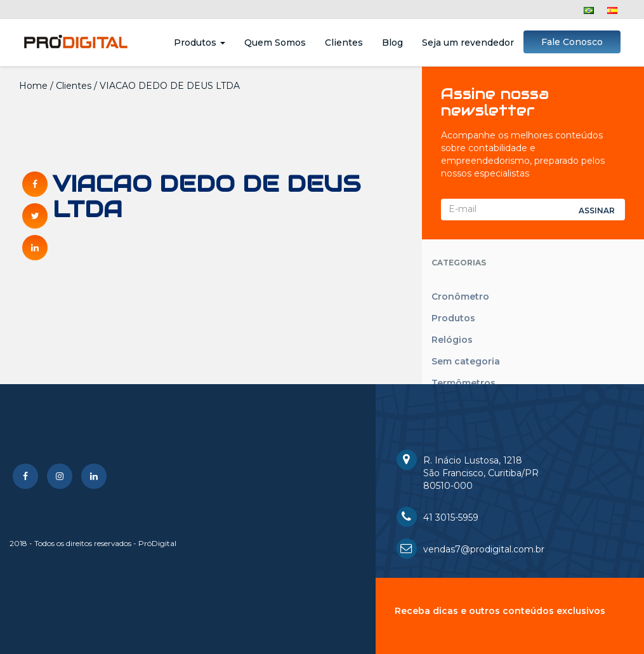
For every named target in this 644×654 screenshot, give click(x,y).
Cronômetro (460, 297)
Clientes (344, 43)
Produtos (200, 43)
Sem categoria (466, 361)
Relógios (452, 340)
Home (33, 86)
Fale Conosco (572, 42)
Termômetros (463, 383)
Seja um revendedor (468, 43)
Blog (392, 43)
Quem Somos (275, 43)
